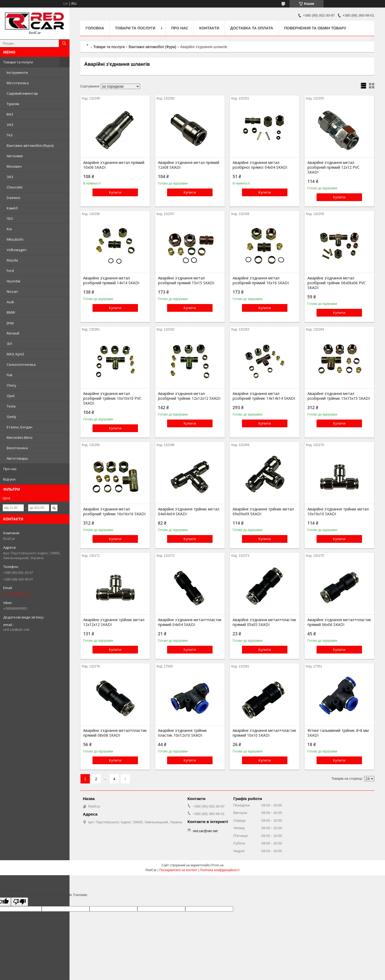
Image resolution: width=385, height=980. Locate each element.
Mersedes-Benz (20, 437)
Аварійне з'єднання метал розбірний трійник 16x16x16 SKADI (114, 512)
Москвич (14, 166)
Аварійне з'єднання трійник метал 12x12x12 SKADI (114, 622)
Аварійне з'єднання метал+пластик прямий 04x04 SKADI (190, 622)
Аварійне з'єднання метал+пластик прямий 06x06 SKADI (339, 622)
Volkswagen (17, 250)
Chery (11, 385)
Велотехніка (17, 448)
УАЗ (10, 125)
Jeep (10, 323)
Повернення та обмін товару (315, 28)
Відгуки (9, 479)
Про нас (10, 469)
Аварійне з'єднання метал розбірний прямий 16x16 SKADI (261, 280)
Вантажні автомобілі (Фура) (30, 145)
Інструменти (17, 72)
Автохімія (15, 156)
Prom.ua (217, 865)
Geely (11, 417)
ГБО (10, 218)
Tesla (11, 406)
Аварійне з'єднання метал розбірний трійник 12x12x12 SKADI (189, 396)
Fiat (9, 375)
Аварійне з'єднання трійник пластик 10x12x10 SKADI (182, 733)
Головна (95, 28)
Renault (13, 333)
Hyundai (14, 281)
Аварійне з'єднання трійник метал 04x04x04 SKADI (189, 512)
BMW (11, 312)
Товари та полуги (18, 62)
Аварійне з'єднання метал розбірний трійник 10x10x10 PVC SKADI (112, 398)
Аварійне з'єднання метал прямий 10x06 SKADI (114, 165)
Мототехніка (18, 83)
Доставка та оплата (252, 28)
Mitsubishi (15, 239)
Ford (10, 271)
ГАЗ (10, 135)
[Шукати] (64, 43)
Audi (10, 302)
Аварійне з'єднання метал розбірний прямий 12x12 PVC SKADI (334, 167)
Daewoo (14, 198)
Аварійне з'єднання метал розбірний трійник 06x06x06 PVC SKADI (337, 283)
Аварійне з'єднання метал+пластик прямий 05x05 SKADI (264, 622)
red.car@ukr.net (16, 594)
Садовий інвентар (22, 93)
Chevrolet (15, 187)
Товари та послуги (135, 28)
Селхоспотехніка (21, 364)
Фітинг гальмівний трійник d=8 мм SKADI (338, 733)
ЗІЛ (9, 344)
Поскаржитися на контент (178, 870)
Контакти (209, 28)
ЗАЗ (10, 177)
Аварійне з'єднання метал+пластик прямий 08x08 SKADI (115, 733)
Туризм (13, 104)
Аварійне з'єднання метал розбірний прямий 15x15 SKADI (186, 280)
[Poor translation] (20, 902)
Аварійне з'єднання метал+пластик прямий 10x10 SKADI (264, 733)
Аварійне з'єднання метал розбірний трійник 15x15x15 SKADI (339, 396)
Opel (11, 396)
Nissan (12, 291)
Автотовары (17, 458)
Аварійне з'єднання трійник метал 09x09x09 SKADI (263, 512)
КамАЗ (12, 208)
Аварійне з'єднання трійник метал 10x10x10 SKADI (338, 512)
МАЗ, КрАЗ (15, 354)
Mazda (12, 260)
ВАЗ (10, 114)
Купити (115, 192)
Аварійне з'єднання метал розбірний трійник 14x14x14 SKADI (264, 396)
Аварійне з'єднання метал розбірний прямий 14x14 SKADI (111, 280)
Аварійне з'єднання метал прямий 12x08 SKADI (189, 165)
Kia (9, 229)
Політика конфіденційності (220, 870)
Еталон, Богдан (20, 427)
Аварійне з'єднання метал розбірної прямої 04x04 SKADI (260, 165)
